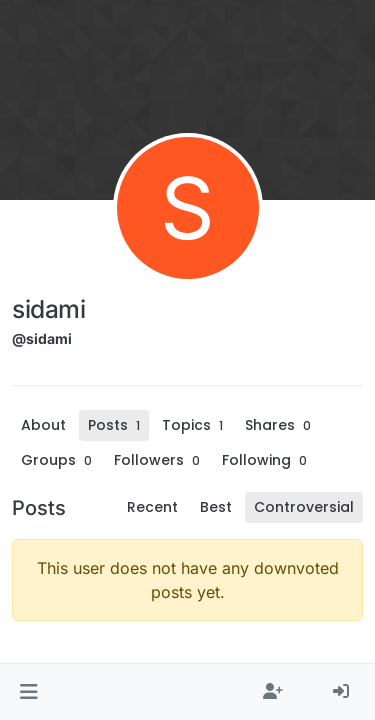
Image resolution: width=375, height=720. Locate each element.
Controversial (304, 507)
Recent (152, 507)
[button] (28, 692)
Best (216, 507)
